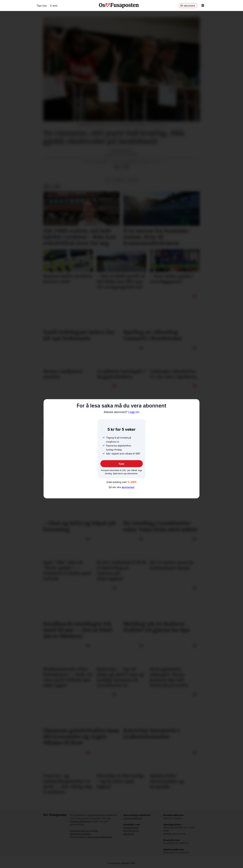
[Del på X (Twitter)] (121, 167)
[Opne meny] (203, 6)
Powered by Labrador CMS (122, 863)
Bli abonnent (188, 6)
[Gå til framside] (119, 6)
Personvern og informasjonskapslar (91, 837)
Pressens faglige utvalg (84, 831)
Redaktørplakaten (80, 834)
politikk (133, 180)
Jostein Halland (133, 818)
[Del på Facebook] (116, 167)
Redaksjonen (131, 828)
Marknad (129, 834)
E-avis (54, 6)
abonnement (128, 487)
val (108, 180)
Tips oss (42, 6)
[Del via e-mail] (126, 167)
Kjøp (122, 464)
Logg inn (122, 412)
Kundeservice (131, 831)
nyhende (119, 180)
